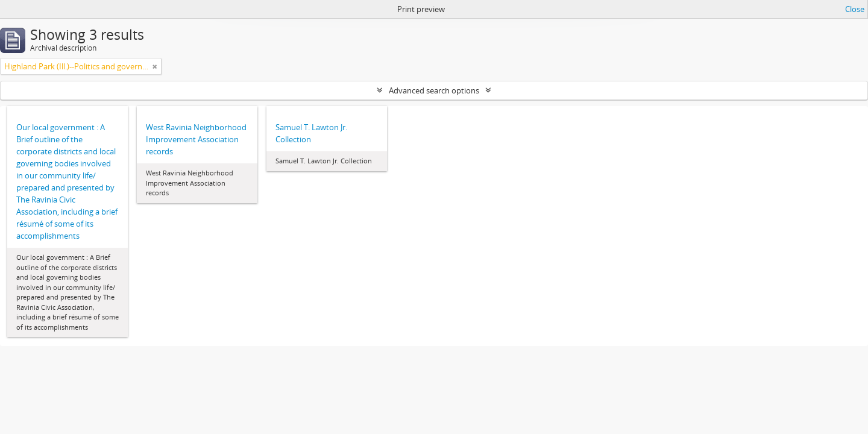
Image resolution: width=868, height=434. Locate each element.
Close (855, 9)
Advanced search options (434, 90)
